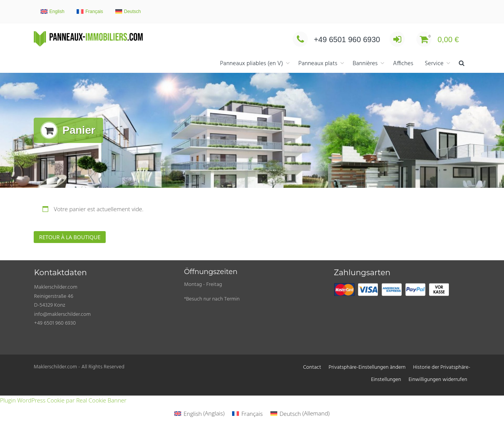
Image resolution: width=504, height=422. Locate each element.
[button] (462, 64)
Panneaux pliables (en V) (251, 64)
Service (434, 64)
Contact (312, 367)
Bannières (365, 64)
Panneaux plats (318, 64)
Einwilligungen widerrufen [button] (438, 380)
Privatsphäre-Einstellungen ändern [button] (367, 367)
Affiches (403, 64)
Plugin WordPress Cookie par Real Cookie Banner (63, 400)
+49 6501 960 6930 (336, 39)
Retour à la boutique (70, 237)
